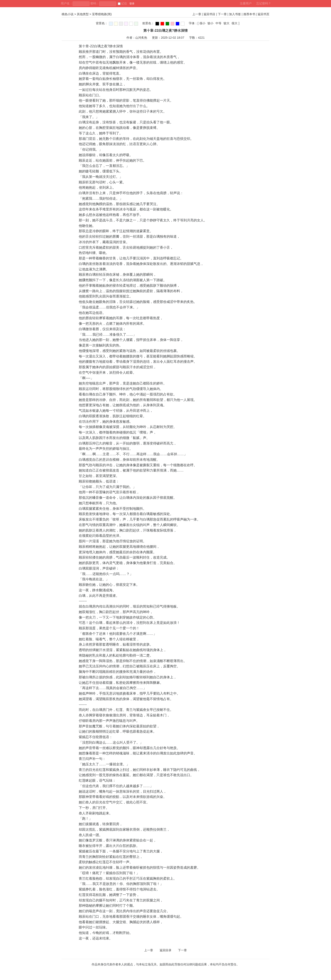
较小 (210, 23)
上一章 (197, 14)
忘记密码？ (264, 3)
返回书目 (209, 14)
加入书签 (235, 14)
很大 (235, 23)
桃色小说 (68, 14)
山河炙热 (141, 38)
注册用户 (246, 3)
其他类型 (83, 14)
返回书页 (263, 14)
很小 (202, 23)
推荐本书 (249, 14)
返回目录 (165, 950)
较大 (227, 23)
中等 (218, 23)
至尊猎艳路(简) (102, 14)
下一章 (222, 14)
